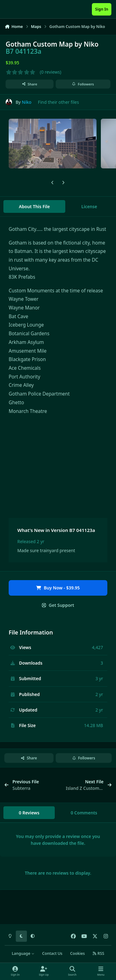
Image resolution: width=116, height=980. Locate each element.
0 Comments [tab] (84, 813)
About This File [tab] (34, 206)
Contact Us (52, 953)
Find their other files (59, 102)
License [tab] (89, 206)
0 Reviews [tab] (29, 813)
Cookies (77, 953)
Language (23, 953)
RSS (98, 953)
